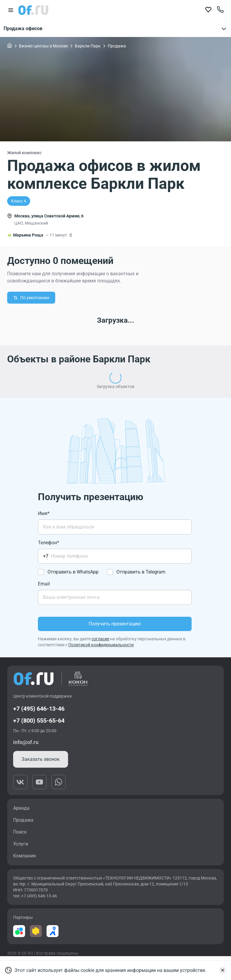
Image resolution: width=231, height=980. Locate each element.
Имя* (44, 513)
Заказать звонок (41, 759)
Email (44, 584)
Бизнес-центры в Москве (43, 46)
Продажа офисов (115, 29)
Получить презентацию (115, 624)
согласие (100, 639)
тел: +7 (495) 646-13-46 (35, 896)
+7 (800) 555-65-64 (39, 721)
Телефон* (48, 543)
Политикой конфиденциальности (101, 645)
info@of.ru (26, 742)
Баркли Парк (88, 46)
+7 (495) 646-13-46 (39, 709)
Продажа (117, 46)
